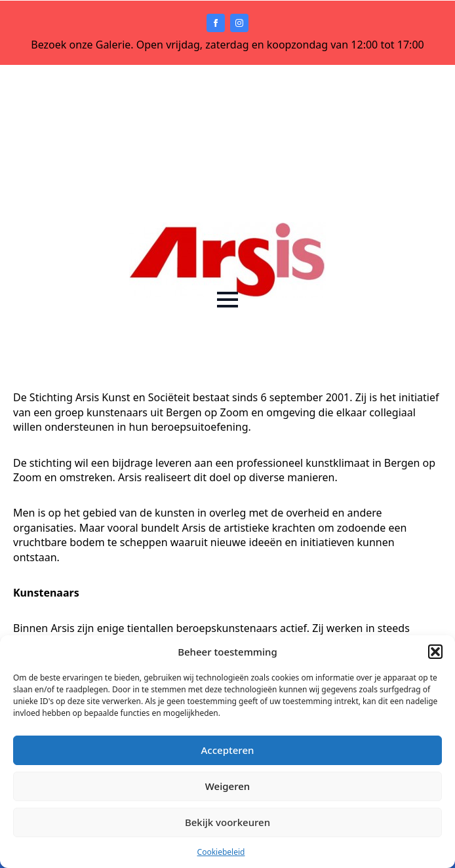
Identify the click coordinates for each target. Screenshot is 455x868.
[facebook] (216, 23)
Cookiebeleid (221, 852)
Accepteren (228, 750)
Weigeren (227, 786)
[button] (435, 652)
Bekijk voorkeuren (227, 822)
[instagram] (239, 23)
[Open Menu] (227, 300)
